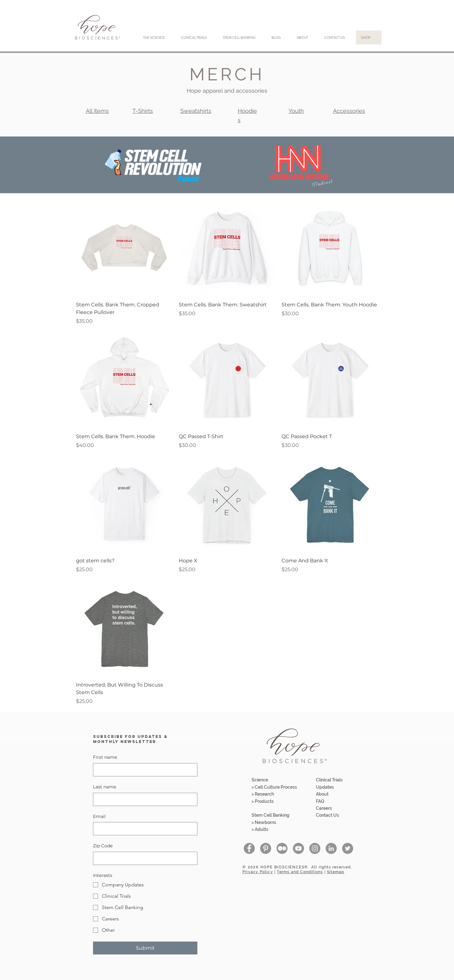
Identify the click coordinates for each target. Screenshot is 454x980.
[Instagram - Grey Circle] (315, 848)
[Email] (143, 829)
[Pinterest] (266, 848)
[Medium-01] (282, 848)
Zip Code (103, 846)
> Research (263, 794)
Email (99, 816)
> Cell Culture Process (274, 787)
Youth (296, 111)
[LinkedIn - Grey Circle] (331, 848)
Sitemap (336, 872)
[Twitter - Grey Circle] (348, 848)
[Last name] (143, 799)
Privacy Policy (258, 872)
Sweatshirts (196, 111)
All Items (97, 111)
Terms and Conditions (300, 872)
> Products (263, 801)
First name (105, 757)
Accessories (349, 111)
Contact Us (327, 815)
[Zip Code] (143, 858)
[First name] (143, 770)
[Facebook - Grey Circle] (249, 848)
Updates (325, 787)
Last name (105, 787)
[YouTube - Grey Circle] (298, 848)
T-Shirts (143, 111)
